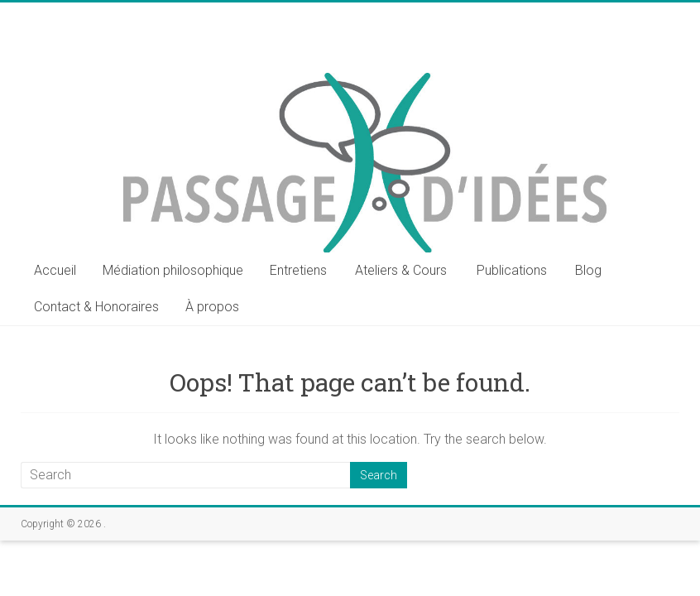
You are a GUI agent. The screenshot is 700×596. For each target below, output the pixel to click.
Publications (512, 270)
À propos (212, 307)
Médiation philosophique (173, 270)
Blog (588, 270)
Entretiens (298, 270)
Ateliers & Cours (401, 270)
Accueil (55, 270)
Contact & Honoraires (96, 307)
